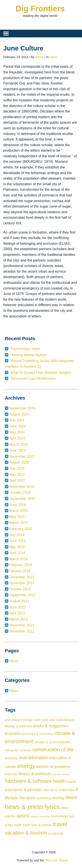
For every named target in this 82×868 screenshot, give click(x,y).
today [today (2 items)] (9, 825)
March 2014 (19, 559)
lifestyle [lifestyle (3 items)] (12, 798)
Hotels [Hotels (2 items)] (71, 782)
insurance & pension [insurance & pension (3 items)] (23, 790)
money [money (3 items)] (58, 798)
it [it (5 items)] (77, 789)
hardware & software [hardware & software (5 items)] (28, 781)
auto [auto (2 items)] (38, 720)
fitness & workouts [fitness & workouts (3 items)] (35, 774)
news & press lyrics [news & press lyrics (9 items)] (32, 807)
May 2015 (17, 517)
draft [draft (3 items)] (23, 758)
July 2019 (17, 469)
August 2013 (19, 601)
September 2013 (22, 595)
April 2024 (17, 438)
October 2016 (20, 493)
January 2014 (20, 571)
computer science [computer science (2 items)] (18, 750)
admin (39, 57)
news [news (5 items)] (71, 797)
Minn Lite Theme (56, 860)
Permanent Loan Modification (33, 379)
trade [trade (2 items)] (18, 825)
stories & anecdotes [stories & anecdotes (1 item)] (40, 816)
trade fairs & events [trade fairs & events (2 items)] (37, 825)
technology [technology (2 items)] (60, 816)
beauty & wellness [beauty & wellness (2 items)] (18, 726)
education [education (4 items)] (38, 758)
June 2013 (18, 607)
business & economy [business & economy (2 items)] (38, 734)
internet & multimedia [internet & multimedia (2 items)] (58, 790)
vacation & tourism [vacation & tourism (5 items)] (26, 833)
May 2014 (17, 547)
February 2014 (21, 565)
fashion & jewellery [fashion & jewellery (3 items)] (53, 767)
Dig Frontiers (40, 9)
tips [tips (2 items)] (72, 816)
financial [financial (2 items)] (11, 774)
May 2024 (17, 432)
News (53, 57)
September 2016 (22, 499)
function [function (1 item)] (56, 774)
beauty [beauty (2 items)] (70, 720)
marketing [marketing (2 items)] (44, 798)
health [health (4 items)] (59, 781)
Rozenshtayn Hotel (25, 349)
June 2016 (18, 505)
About (14, 661)
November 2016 (22, 487)
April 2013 (17, 613)
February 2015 (21, 529)
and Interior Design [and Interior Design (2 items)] (19, 720)
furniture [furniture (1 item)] (66, 774)
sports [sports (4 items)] (23, 816)
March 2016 (19, 511)
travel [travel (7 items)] (60, 824)
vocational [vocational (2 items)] (56, 833)
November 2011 (22, 631)
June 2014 (18, 541)
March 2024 (19, 444)
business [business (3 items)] (13, 734)
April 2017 (17, 481)
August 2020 (19, 462)
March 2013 (19, 619)
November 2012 (22, 625)
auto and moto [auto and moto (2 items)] (53, 720)
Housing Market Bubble (28, 355)
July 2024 (17, 420)
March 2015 (19, 523)
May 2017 (17, 475)
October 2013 (20, 589)
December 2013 (22, 577)
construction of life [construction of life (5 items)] (53, 750)
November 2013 (22, 583)
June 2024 (18, 426)
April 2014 (17, 553)
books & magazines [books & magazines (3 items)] (51, 726)
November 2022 (22, 457)
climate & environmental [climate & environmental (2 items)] (52, 742)
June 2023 (18, 450)
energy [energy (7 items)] (26, 766)
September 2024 (22, 408)
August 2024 (19, 414)
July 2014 (17, 535)
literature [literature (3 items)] (27, 798)
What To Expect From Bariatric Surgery (41, 373)
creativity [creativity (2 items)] (11, 758)
